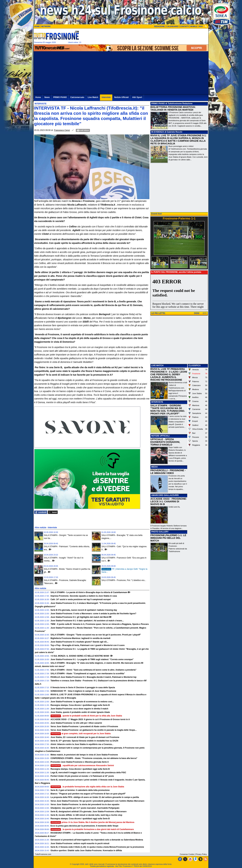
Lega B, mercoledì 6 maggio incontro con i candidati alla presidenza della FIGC (88, 773)
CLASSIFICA (195, 366)
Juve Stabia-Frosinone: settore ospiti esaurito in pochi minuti (80, 843)
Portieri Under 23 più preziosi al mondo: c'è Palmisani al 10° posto (82, 776)
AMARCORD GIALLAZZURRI (165, 495)
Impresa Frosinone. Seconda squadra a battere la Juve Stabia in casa (84, 596)
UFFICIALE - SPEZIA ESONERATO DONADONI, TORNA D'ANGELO (165, 442)
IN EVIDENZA (158, 132)
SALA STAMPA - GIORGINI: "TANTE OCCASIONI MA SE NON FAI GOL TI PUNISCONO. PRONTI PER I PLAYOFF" (168, 410)
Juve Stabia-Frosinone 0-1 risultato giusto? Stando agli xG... (79, 642)
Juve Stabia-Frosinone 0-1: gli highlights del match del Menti (80, 617)
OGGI (197, 313)
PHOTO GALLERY (160, 532)
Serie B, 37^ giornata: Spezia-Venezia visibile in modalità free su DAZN (84, 741)
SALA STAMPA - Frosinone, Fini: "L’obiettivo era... (124, 580)
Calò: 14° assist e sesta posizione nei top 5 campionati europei (81, 599)
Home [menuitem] (38, 97)
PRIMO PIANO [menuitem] (60, 97)
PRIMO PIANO (158, 104)
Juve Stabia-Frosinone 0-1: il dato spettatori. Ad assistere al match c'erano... (87, 621)
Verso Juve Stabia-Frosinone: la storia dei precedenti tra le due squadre (85, 804)
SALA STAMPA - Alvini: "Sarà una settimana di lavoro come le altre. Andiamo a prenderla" (94, 670)
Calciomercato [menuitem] (77, 97)
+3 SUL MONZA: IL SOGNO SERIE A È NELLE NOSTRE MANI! (80, 656)
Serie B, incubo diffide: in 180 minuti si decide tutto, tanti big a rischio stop (86, 815)
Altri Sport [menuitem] (137, 97)
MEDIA (155, 467)
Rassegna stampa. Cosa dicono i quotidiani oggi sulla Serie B (80, 705)
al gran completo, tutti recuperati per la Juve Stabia (81, 734)
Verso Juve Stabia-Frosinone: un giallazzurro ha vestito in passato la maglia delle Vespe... (94, 730)
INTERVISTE (157, 402)
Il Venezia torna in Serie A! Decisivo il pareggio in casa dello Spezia (83, 688)
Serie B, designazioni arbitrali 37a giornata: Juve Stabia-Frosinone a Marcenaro (89, 812)
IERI (205, 313)
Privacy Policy (201, 854)
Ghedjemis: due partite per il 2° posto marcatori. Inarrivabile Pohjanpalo (85, 808)
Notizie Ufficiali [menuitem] (121, 97)
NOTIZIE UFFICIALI (160, 436)
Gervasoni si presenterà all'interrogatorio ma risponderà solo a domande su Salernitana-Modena (97, 840)
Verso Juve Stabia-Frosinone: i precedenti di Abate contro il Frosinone (84, 726)
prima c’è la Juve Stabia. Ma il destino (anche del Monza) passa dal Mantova (92, 822)
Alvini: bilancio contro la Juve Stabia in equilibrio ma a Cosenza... (82, 744)
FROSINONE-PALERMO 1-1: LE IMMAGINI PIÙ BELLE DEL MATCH (168, 538)
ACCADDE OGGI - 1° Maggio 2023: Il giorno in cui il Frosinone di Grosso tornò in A (90, 719)
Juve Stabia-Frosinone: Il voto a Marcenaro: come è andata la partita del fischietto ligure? (93, 614)
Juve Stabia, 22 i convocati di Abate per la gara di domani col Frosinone (85, 737)
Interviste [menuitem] (106, 97)
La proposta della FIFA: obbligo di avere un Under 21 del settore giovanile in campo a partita (95, 797)
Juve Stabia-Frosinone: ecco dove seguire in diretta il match (79, 709)
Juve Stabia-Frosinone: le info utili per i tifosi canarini (76, 723)
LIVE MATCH (157, 366)
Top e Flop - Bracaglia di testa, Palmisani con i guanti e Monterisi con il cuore (88, 645)
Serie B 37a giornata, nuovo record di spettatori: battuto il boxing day (84, 610)
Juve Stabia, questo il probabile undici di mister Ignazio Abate (80, 712)
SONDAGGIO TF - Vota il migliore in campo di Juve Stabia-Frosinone (83, 691)
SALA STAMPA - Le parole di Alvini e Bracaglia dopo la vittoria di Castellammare (89, 592)
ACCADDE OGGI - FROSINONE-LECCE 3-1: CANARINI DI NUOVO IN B (169, 501)
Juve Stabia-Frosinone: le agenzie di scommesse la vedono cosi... (82, 702)
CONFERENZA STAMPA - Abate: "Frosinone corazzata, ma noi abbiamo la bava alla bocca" (94, 758)
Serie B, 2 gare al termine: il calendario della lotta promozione (80, 790)
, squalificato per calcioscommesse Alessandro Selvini (82, 765)
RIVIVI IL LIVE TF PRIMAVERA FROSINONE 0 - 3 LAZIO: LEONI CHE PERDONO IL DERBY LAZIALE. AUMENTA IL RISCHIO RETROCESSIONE (169, 374)
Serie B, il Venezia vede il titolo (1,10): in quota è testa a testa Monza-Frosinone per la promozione (97, 847)
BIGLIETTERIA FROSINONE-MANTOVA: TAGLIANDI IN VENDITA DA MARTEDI (173, 108)
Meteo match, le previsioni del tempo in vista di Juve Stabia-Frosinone (84, 755)
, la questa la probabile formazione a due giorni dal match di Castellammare (92, 829)
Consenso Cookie (187, 854)
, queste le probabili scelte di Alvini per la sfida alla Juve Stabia (86, 716)
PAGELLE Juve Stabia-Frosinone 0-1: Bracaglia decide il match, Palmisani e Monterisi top (94, 677)
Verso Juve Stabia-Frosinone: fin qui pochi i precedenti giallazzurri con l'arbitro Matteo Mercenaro (97, 801)
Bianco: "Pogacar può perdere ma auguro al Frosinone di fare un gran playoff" (88, 794)
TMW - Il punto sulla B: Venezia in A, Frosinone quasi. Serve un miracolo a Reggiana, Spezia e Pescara (100, 624)
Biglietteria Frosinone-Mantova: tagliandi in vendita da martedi (80, 638)
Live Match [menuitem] (93, 97)
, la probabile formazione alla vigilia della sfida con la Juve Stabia (87, 787)
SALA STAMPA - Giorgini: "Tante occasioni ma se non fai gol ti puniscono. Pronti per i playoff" (96, 635)
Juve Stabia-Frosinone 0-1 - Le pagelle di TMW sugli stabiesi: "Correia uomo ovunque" (92, 659)
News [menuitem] (47, 97)
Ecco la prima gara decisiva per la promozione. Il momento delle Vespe (84, 826)
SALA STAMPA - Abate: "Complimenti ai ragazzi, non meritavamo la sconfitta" (88, 674)
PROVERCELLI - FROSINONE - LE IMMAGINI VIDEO (168, 472)
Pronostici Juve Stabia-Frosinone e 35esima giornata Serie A (80, 762)
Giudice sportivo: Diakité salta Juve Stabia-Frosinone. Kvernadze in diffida (86, 851)
